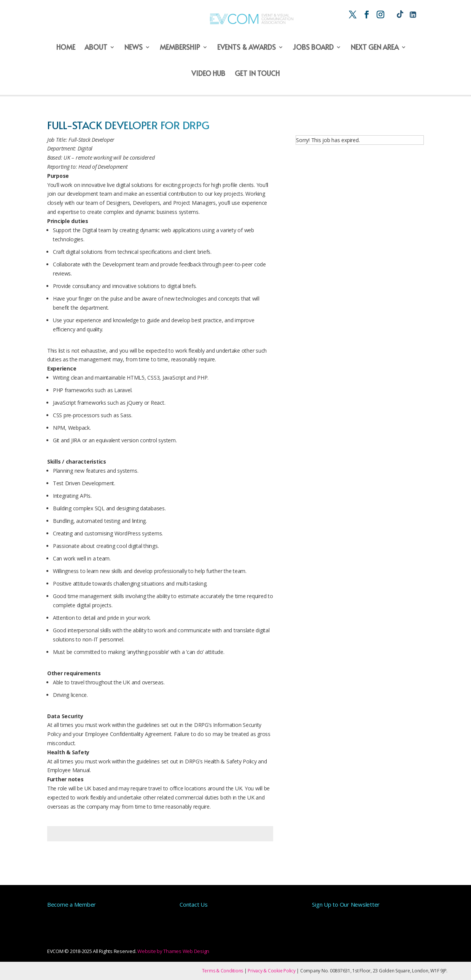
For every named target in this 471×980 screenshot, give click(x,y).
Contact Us (194, 904)
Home (66, 47)
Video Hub (208, 73)
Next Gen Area (375, 47)
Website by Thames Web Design (173, 951)
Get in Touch (257, 73)
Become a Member (72, 904)
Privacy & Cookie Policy (271, 971)
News (134, 47)
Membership (180, 47)
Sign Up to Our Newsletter (346, 904)
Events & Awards (247, 47)
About (96, 47)
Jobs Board (313, 47)
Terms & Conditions (223, 971)
